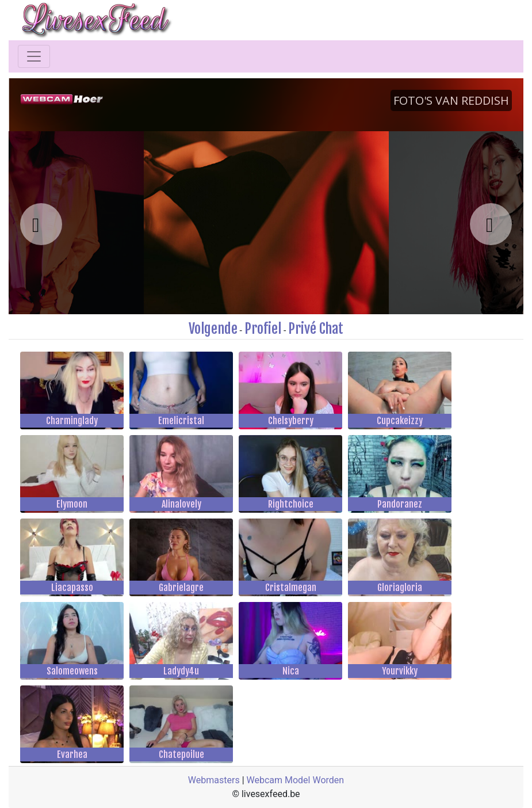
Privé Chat (316, 329)
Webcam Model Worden (296, 780)
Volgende (213, 329)
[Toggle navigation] (34, 56)
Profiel (263, 329)
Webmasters (214, 780)
